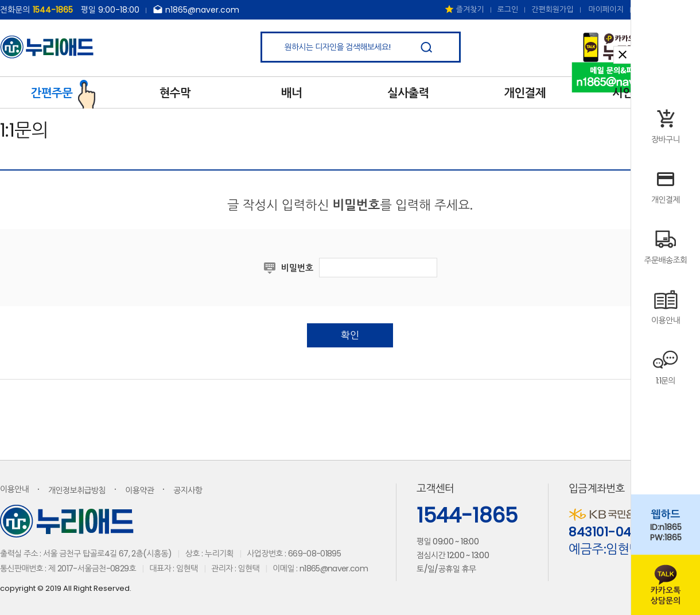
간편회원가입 (552, 9)
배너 (291, 93)
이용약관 (139, 490)
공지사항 (188, 490)
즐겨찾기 (464, 9)
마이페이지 (606, 9)
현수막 (175, 93)
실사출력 (408, 93)
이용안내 (14, 489)
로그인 (508, 9)
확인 (350, 335)
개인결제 (525, 93)
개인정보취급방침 (77, 490)
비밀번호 (297, 268)
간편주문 (63, 92)
